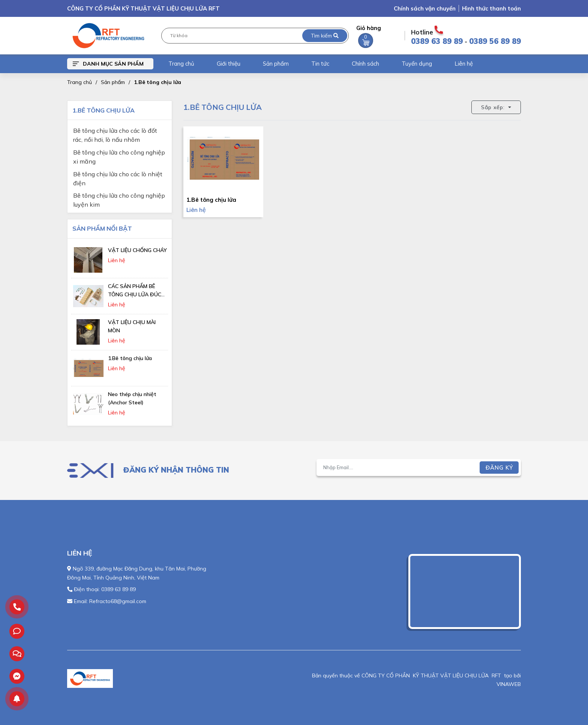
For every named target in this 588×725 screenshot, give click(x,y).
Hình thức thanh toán (491, 8)
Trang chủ (181, 64)
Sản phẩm (276, 64)
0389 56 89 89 (495, 41)
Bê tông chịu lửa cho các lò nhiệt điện (118, 175)
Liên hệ (464, 64)
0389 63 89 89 (437, 41)
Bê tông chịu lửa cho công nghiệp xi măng (119, 153)
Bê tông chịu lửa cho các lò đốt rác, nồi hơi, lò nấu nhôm (115, 131)
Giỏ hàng (369, 36)
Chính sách (365, 64)
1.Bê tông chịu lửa (157, 82)
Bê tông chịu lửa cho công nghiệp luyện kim (119, 196)
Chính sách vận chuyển (425, 8)
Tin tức (320, 64)
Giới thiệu (229, 64)
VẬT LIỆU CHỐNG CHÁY (137, 250)
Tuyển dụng (417, 64)
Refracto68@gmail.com (118, 601)
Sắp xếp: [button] (494, 107)
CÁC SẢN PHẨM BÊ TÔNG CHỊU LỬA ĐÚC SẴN (135, 294)
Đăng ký (499, 468)
